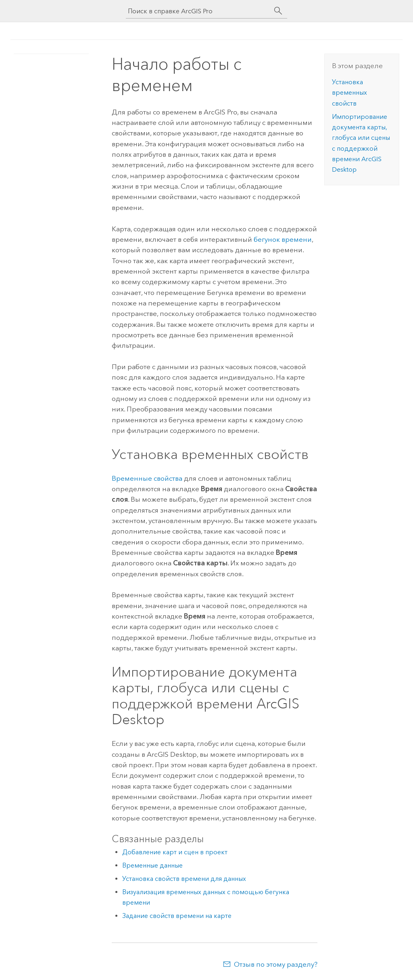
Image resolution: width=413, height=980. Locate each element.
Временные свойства (147, 478)
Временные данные (152, 865)
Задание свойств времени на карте (177, 916)
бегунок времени (283, 239)
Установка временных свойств (349, 93)
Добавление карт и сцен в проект (175, 852)
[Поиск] (278, 11)
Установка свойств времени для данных (184, 879)
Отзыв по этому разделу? (276, 964)
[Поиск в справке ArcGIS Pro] (198, 11)
